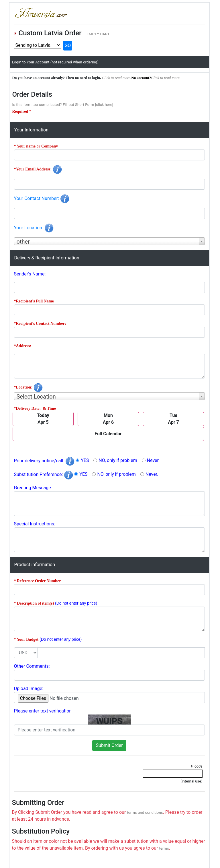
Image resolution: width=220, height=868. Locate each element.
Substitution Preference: (44, 474)
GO (68, 45)
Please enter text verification (43, 711)
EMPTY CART (98, 34)
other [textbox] (23, 242)
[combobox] (109, 241)
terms (164, 848)
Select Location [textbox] (36, 397)
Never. (153, 460)
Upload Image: (29, 689)
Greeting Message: (33, 488)
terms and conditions (145, 812)
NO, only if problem (118, 460)
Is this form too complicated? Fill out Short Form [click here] (63, 105)
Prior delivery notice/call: (44, 461)
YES (85, 460)
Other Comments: (32, 666)
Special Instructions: (35, 524)
